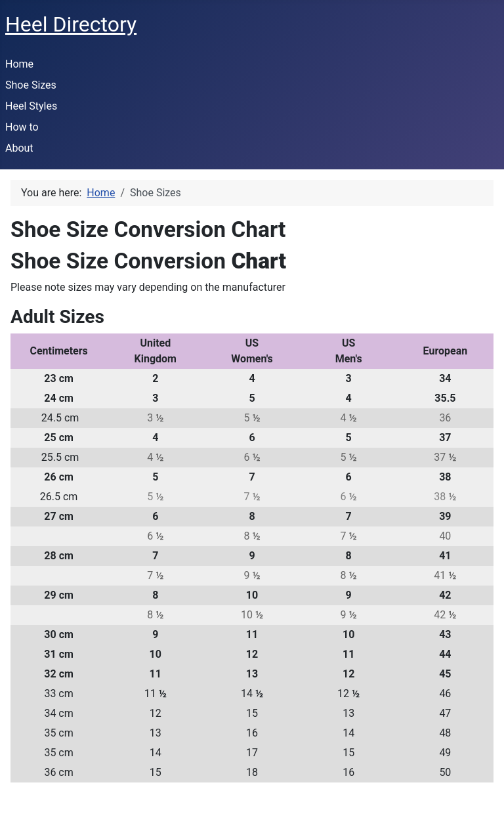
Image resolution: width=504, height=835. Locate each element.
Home (19, 64)
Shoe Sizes (31, 85)
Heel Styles (31, 106)
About (19, 148)
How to (22, 127)
